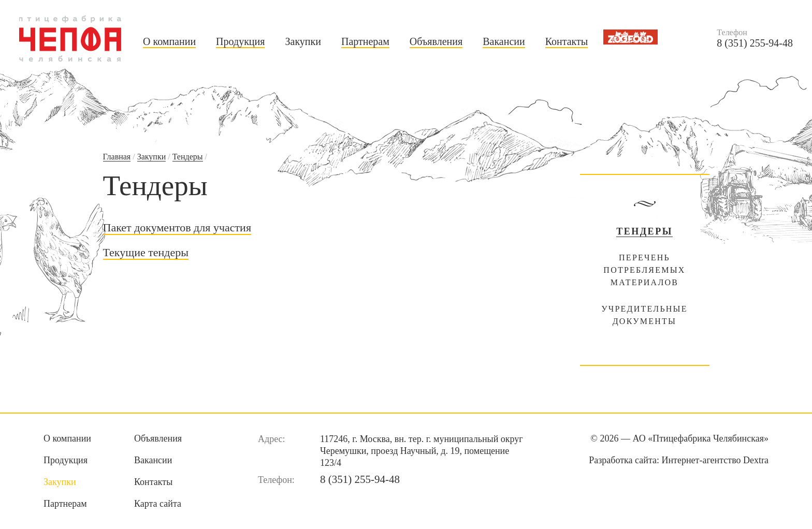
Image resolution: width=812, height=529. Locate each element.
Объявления (436, 41)
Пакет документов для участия (177, 227)
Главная (117, 157)
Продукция (240, 41)
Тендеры (188, 157)
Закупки (303, 41)
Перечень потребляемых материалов (644, 270)
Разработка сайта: (679, 460)
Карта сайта (158, 504)
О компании (169, 41)
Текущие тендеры (146, 252)
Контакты (567, 41)
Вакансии (504, 41)
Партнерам (365, 41)
